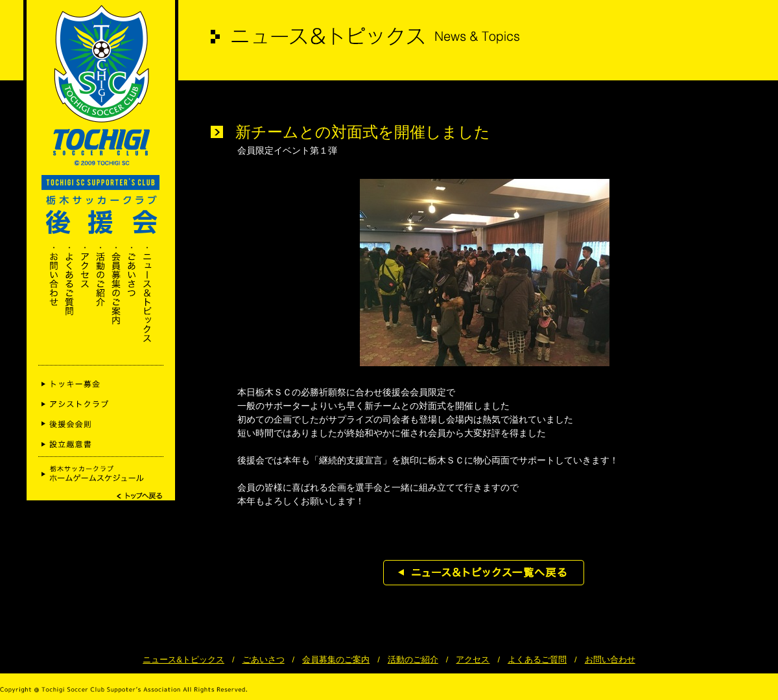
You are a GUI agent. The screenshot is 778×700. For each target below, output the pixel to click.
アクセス (473, 659)
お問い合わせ (610, 659)
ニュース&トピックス (183, 659)
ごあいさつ (264, 659)
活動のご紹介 (413, 659)
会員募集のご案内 (336, 659)
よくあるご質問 (537, 659)
